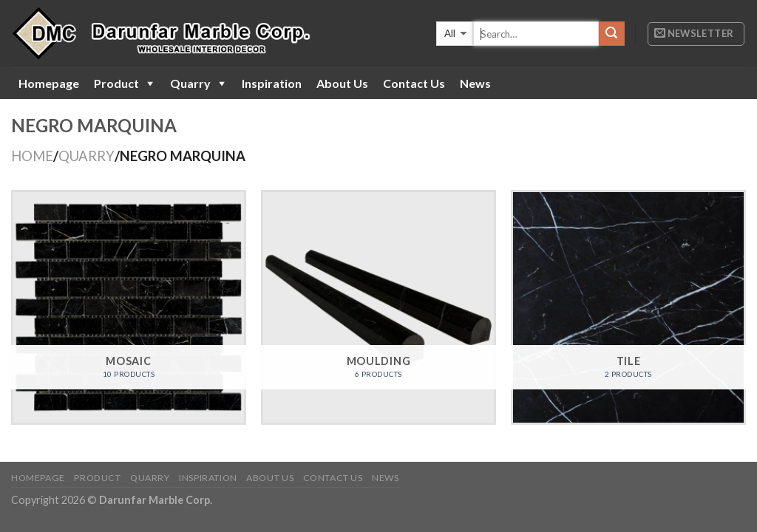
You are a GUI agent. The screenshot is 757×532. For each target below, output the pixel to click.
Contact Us (414, 83)
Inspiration (272, 83)
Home (32, 156)
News (475, 83)
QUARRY (86, 156)
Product (116, 83)
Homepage (49, 83)
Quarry (190, 83)
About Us (342, 83)
